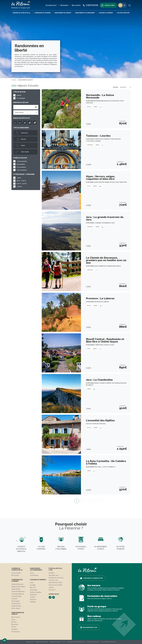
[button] (4, 641)
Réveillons (33, 602)
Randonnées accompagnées (85, 13)
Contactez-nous (53, 580)
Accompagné (21, 98)
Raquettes (33, 599)
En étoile (32, 597)
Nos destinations (123, 13)
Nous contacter (76, 5)
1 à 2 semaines (21, 167)
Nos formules (15, 575)
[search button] (130, 5)
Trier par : (116, 87)
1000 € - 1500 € (22, 184)
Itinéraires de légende (42, 13)
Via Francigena (16, 601)
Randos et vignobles (36, 592)
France (13, 620)
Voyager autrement (106, 13)
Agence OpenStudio (110, 642)
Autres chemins (16, 608)
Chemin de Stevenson (17, 584)
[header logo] (21, 4)
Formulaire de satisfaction (56, 578)
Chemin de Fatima (16, 606)
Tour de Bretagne (16, 596)
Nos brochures (64, 5)
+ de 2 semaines (22, 170)
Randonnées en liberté (63, 13)
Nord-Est (14, 622)
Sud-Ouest (15, 629)
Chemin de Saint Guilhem (18, 587)
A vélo (32, 583)
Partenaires (52, 590)
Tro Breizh (14, 599)
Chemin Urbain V (16, 589)
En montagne (34, 590)
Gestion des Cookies (93, 642)
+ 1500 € (19, 186)
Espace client (108, 5)
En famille (33, 585)
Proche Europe (16, 632)
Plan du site (30, 642)
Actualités (52, 573)
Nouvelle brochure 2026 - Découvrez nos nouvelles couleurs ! (56, 585)
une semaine (21, 164)
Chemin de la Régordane (18, 591)
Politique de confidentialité (76, 642)
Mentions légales (55, 642)
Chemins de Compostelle (21, 13)
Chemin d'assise (16, 603)
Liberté (19, 95)
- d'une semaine (22, 161)
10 (96, 501)
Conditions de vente (42, 642)
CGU (64, 642)
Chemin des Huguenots (18, 594)
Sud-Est (14, 627)
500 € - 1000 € (21, 181)
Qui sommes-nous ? (51, 5)
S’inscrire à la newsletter (91, 578)
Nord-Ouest (15, 624)
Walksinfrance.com (89, 627)
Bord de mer (33, 595)
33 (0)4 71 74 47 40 (91, 5)
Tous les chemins (16, 573)
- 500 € (19, 178)
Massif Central (16, 617)
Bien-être (33, 587)
